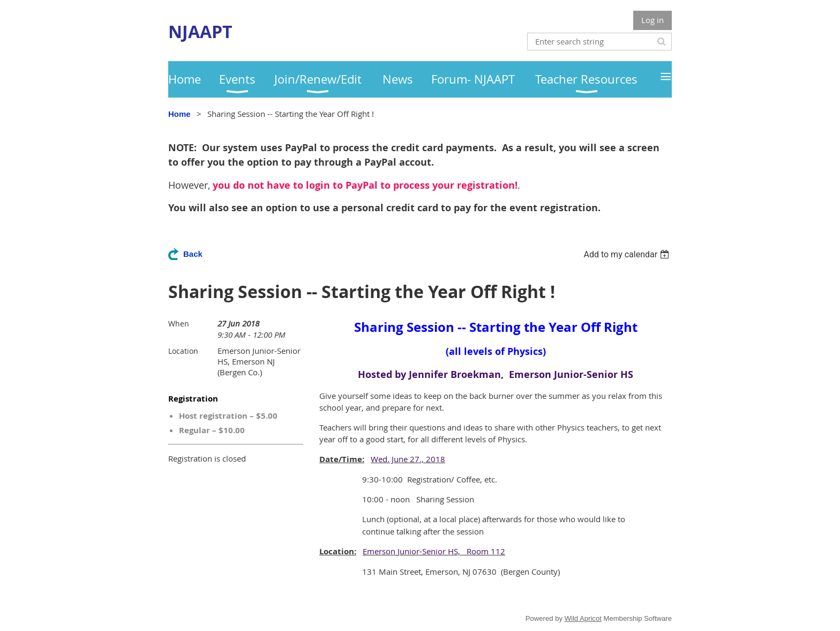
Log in (652, 20)
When (179, 324)
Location (183, 351)
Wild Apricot (583, 618)
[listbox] (628, 254)
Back (193, 254)
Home (179, 114)
